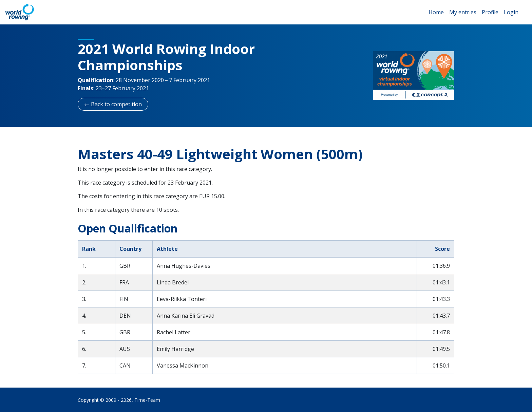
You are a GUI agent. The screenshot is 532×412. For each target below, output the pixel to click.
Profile (490, 12)
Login (511, 12)
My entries (463, 12)
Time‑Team (147, 400)
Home (436, 12)
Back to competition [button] (113, 104)
